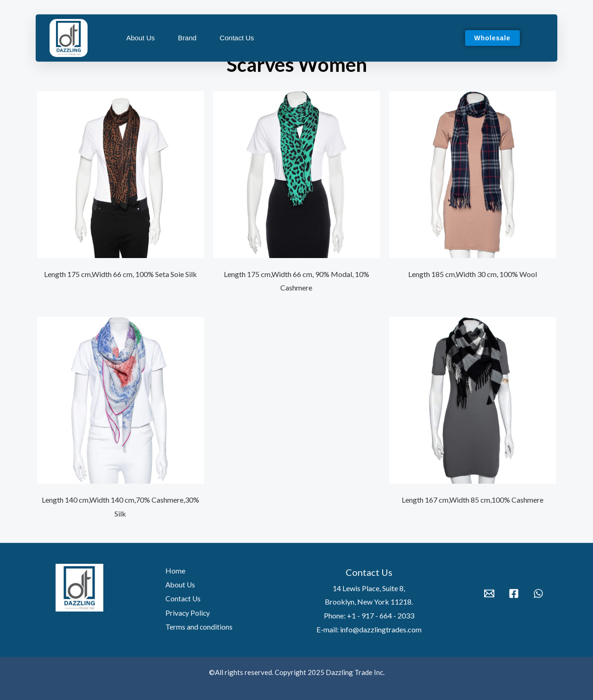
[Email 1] (489, 593)
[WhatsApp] (538, 593)
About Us (140, 38)
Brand (187, 38)
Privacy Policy (186, 612)
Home (173, 571)
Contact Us (237, 38)
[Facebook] (514, 593)
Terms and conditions (197, 626)
